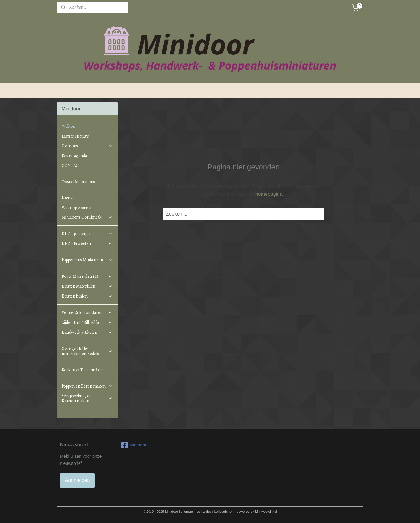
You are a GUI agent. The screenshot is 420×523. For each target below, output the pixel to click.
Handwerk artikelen (87, 332)
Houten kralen (87, 296)
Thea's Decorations (78, 182)
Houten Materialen (87, 286)
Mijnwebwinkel (266, 512)
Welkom (69, 126)
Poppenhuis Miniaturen (87, 260)
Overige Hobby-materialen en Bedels (87, 351)
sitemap (187, 512)
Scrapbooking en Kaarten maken (87, 398)
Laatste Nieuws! (76, 136)
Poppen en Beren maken (87, 386)
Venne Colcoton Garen (87, 313)
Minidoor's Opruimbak (87, 217)
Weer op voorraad (78, 208)
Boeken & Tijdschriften (82, 370)
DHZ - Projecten (87, 244)
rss (198, 512)
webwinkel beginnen (218, 512)
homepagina (269, 194)
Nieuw (68, 198)
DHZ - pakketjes (87, 234)
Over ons (87, 146)
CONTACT (71, 166)
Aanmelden (78, 480)
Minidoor (134, 445)
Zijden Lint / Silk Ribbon (87, 322)
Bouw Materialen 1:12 (87, 276)
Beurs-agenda (74, 156)
